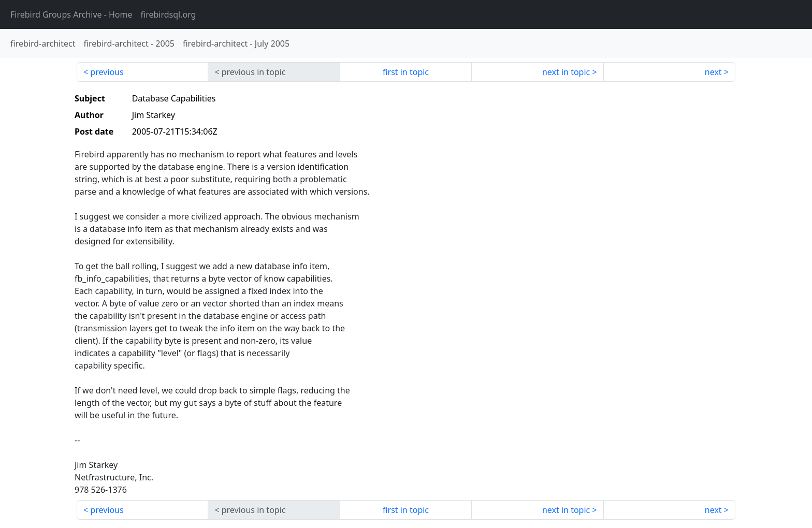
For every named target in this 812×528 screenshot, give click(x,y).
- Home (71, 14)
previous (107, 72)
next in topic (566, 72)
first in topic (406, 72)
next (713, 72)
